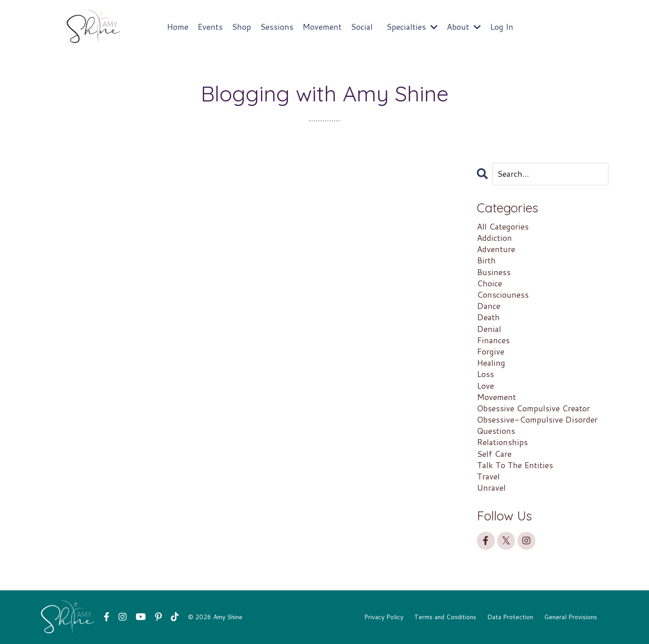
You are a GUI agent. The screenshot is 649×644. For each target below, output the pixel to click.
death (488, 317)
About (464, 27)
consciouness (503, 295)
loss (485, 374)
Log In (502, 27)
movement (496, 397)
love (485, 386)
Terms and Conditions (445, 617)
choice (489, 283)
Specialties (412, 27)
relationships (502, 442)
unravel (491, 488)
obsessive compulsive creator (533, 408)
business (494, 272)
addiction (494, 238)
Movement (322, 27)
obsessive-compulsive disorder (537, 420)
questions (496, 431)
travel (488, 476)
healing (491, 363)
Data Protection (510, 617)
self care (494, 454)
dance (489, 306)
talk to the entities (515, 465)
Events (210, 27)
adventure (496, 249)
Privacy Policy (384, 617)
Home (178, 27)
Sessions (277, 27)
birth (486, 260)
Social (362, 27)
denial (489, 329)
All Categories (503, 227)
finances (493, 340)
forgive (491, 352)
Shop (241, 27)
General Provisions (571, 617)
